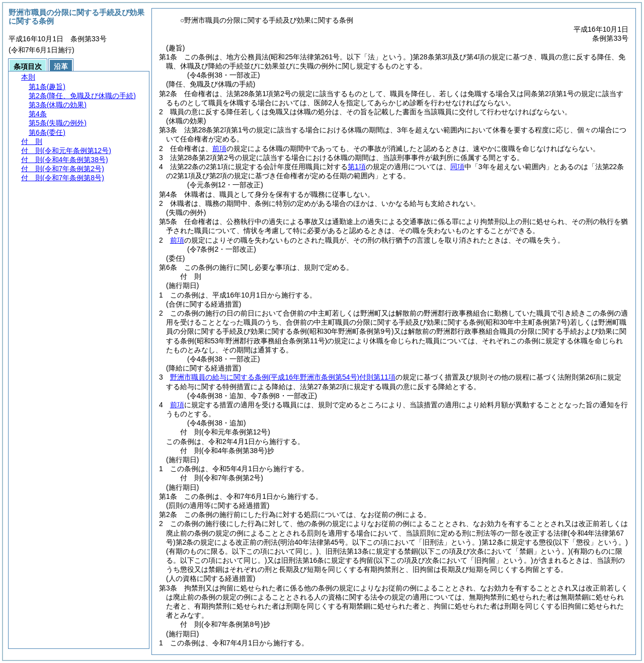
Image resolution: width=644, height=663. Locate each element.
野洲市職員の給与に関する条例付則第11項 (283, 377)
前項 (219, 149)
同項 (457, 167)
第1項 (357, 167)
